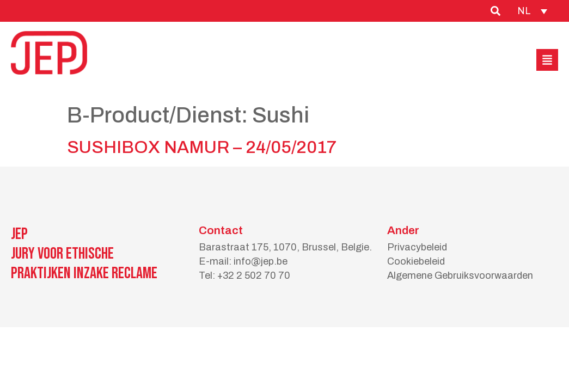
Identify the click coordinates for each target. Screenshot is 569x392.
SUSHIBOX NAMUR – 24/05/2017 (202, 147)
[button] (547, 60)
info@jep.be (261, 261)
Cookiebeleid (416, 261)
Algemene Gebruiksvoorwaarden (460, 275)
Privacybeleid (417, 247)
